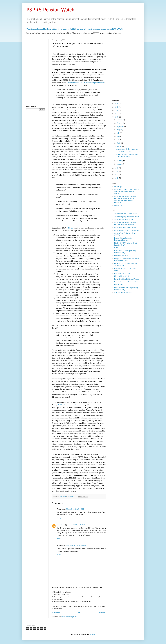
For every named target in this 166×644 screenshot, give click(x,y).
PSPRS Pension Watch (50, 10)
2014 (117, 171)
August (119, 130)
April (119, 143)
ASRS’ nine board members (68, 405)
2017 (117, 114)
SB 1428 (70, 228)
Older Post (102, 613)
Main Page (118, 187)
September (121, 126)
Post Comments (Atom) (69, 617)
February (120, 161)
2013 (117, 175)
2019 (117, 107)
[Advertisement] (36, 71)
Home (79, 613)
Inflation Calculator (121, 256)
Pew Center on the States (123, 273)
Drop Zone (62, 497)
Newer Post (56, 613)
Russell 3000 (119, 285)
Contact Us (118, 205)
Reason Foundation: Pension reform (126, 282)
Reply (59, 518)
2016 (117, 117)
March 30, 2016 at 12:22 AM (76, 545)
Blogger (92, 634)
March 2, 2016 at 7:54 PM (77, 525)
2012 (117, 178)
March (119, 146)
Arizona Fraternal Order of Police (126, 214)
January (120, 164)
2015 (117, 168)
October (120, 123)
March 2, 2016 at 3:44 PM (75, 509)
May (119, 140)
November (121, 120)
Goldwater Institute (121, 248)
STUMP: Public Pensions (123, 293)
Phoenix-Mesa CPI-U (122, 276)
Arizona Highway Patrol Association (127, 217)
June (119, 136)
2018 (117, 110)
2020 (117, 104)
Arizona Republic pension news (125, 227)
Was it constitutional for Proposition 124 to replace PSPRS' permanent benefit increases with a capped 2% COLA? (75, 29)
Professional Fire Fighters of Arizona (127, 279)
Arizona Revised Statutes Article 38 (126, 230)
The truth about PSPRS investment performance (86, 83)
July (118, 133)
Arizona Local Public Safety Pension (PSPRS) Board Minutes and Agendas (127, 191)
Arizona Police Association (123, 220)
